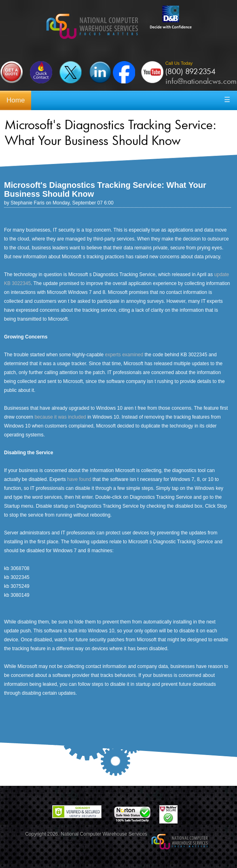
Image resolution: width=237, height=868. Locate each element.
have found (79, 479)
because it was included (60, 417)
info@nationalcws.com (201, 81)
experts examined (124, 355)
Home (16, 100)
